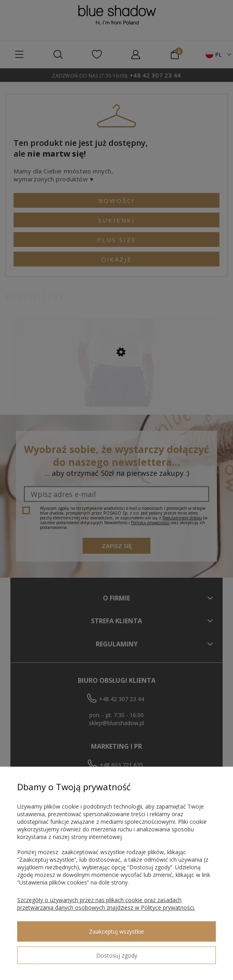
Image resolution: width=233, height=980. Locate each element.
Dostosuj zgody (117, 955)
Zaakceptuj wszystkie (116, 931)
